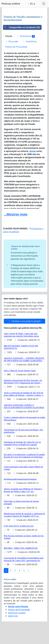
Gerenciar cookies (17, 613)
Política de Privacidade (16, 47)
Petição (9, 36)
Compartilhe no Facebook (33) (21, 27)
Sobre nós (13, 616)
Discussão (12, 41)
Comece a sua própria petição (24, 321)
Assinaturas (26, 36)
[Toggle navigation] (44, 4)
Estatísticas (30, 41)
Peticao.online (11, 4)
